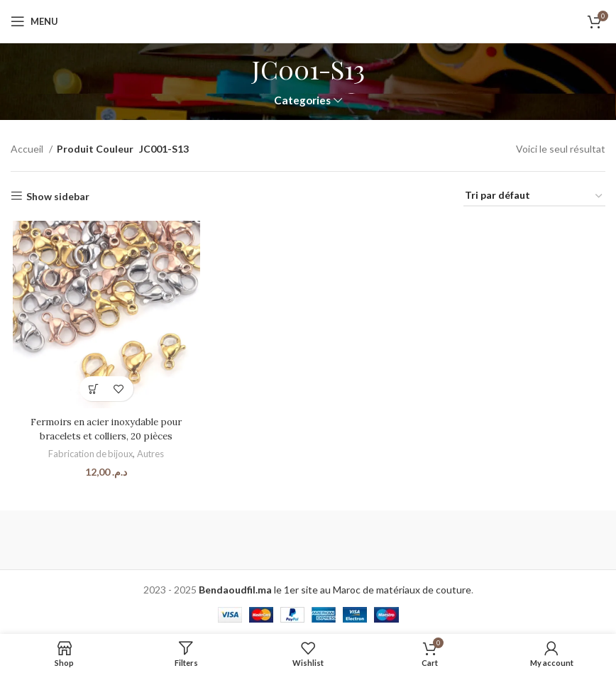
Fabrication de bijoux (89, 455)
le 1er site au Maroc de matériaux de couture (335, 587)
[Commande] (534, 196)
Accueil (28, 149)
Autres (151, 455)
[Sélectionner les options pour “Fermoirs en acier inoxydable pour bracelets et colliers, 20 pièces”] (93, 390)
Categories (302, 100)
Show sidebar (58, 196)
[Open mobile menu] (34, 21)
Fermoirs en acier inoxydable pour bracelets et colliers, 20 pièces (105, 430)
